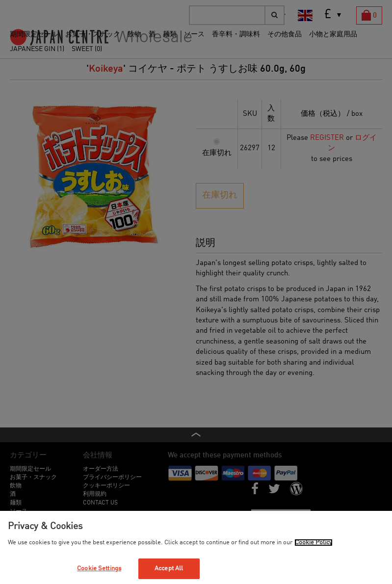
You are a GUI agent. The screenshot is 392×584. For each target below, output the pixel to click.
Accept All (169, 569)
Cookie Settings (99, 569)
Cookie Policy (314, 543)
